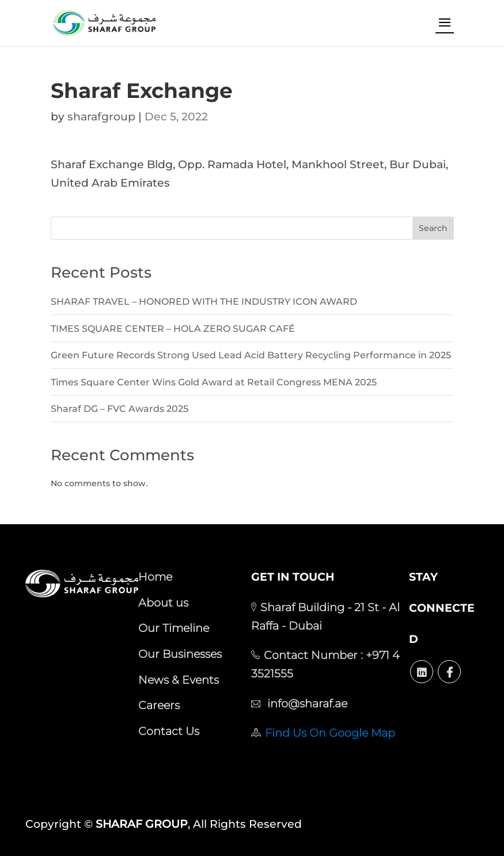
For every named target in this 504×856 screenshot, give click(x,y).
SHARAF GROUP (142, 824)
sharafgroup (101, 117)
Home (155, 577)
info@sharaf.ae (306, 703)
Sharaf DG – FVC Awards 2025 (120, 409)
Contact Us (169, 731)
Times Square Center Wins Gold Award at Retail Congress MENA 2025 (214, 382)
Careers (159, 705)
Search (433, 228)
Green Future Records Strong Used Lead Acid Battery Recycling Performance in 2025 (251, 355)
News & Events (179, 680)
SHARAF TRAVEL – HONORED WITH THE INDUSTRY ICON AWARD (204, 302)
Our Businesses (180, 654)
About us (163, 603)
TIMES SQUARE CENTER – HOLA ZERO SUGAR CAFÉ (173, 329)
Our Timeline (174, 628)
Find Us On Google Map (330, 733)
